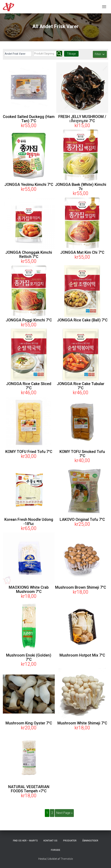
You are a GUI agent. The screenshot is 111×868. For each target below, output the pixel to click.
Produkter (70, 841)
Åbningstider (90, 841)
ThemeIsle (67, 859)
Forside (56, 850)
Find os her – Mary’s (25, 841)
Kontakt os (50, 841)
